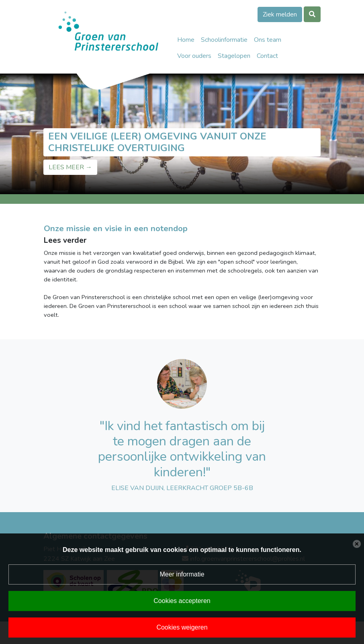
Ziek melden (280, 14)
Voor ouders (194, 56)
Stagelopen (234, 56)
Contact (267, 56)
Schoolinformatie (224, 40)
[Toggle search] (312, 14)
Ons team (268, 40)
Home (186, 40)
